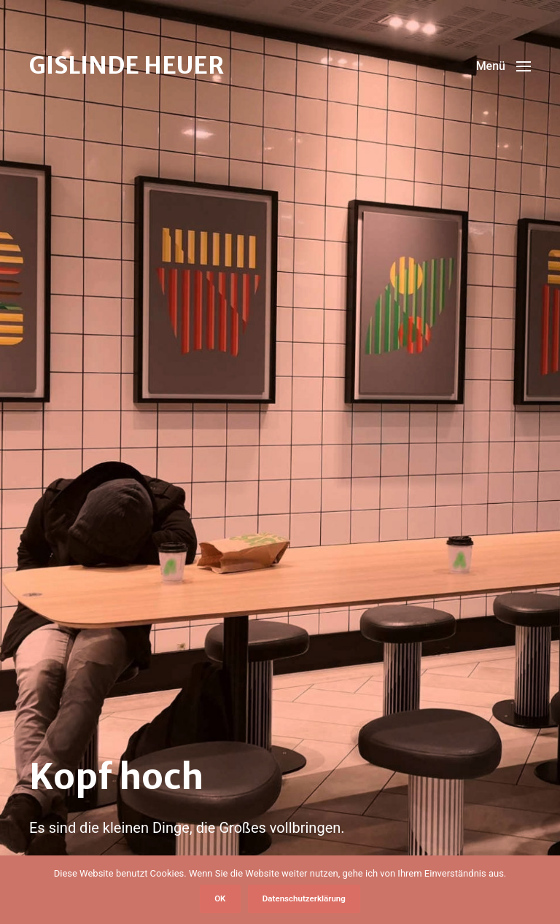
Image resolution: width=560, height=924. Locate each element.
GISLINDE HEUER (127, 66)
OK (220, 898)
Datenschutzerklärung (304, 898)
